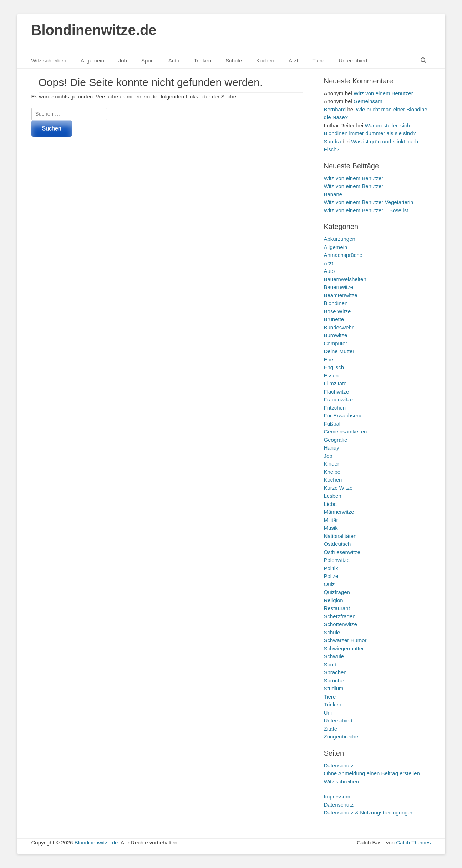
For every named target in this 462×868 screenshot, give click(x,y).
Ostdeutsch (337, 544)
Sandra (332, 141)
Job (123, 60)
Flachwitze (337, 392)
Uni (328, 713)
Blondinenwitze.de (94, 30)
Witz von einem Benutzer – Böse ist (366, 210)
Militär (331, 520)
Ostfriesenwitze (342, 552)
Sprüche (334, 681)
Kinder (332, 464)
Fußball (333, 424)
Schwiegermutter (344, 648)
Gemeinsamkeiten (346, 432)
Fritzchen (335, 408)
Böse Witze (337, 311)
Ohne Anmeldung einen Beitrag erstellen (372, 773)
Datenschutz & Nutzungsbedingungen (369, 813)
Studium (334, 688)
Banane (333, 194)
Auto (174, 60)
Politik (331, 568)
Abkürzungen (340, 239)
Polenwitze (337, 560)
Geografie (336, 440)
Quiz (329, 584)
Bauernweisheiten (345, 279)
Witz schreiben (49, 60)
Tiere (319, 60)
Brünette (334, 319)
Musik (331, 528)
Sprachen (335, 672)
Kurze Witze (338, 488)
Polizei (332, 576)
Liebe (331, 504)
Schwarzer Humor (345, 640)
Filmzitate (335, 383)
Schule (234, 60)
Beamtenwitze (341, 295)
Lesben (333, 496)
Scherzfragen (340, 616)
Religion (334, 600)
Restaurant (337, 608)
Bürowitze (336, 335)
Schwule (334, 656)
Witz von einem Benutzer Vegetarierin (369, 202)
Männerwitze (339, 512)
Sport (148, 60)
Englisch (334, 367)
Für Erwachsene (343, 415)
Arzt (293, 60)
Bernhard (335, 109)
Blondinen (336, 303)
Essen (331, 375)
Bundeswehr (339, 327)
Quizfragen (337, 592)
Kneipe (332, 472)
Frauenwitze (339, 399)
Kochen (265, 60)
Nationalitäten (340, 536)
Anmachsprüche (343, 255)
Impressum (337, 796)
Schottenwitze (341, 624)
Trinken (202, 60)
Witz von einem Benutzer (383, 93)
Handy (332, 448)
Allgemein (92, 60)
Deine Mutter (339, 351)
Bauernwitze (339, 287)
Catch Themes (413, 842)
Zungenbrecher (342, 737)
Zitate (331, 729)
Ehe (329, 359)
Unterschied (353, 60)
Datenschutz (339, 765)
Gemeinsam (368, 101)
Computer (336, 343)
